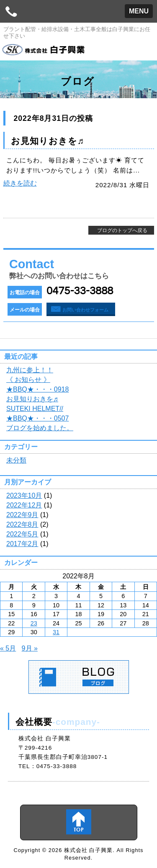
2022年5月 (22, 534)
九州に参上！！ (30, 370)
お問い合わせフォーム (85, 310)
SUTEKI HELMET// (35, 409)
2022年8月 (22, 524)
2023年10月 (24, 495)
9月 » (30, 648)
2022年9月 (22, 515)
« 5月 (8, 648)
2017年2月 (22, 544)
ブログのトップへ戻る (122, 230)
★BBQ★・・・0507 (37, 418)
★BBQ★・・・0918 (37, 389)
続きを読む (20, 183)
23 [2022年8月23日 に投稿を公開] (34, 623)
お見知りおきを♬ (48, 141)
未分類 (16, 460)
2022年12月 (24, 505)
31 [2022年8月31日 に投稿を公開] (56, 632)
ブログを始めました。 (40, 428)
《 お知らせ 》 (28, 380)
